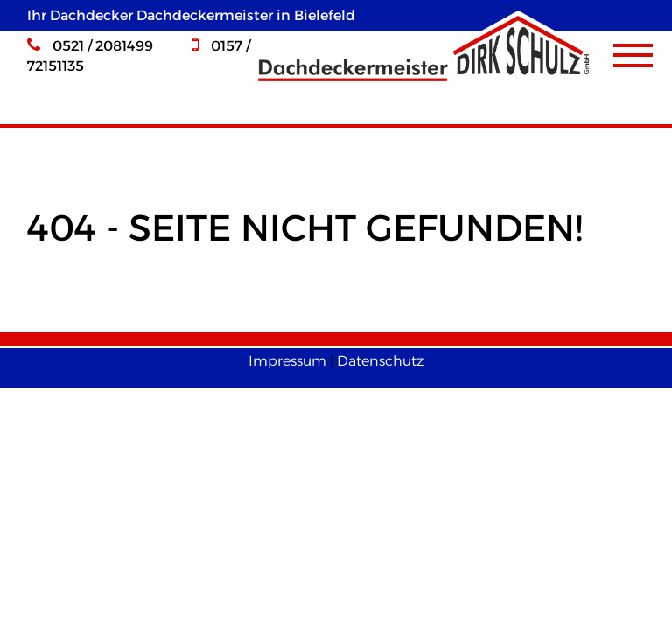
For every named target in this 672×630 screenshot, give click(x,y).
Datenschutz (380, 361)
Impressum (287, 361)
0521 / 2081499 (90, 46)
